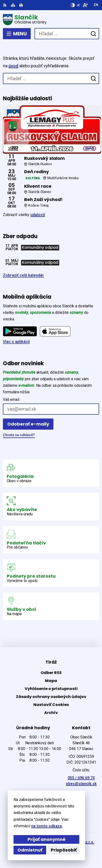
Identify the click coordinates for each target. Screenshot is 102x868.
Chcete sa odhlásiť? (19, 435)
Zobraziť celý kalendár (23, 275)
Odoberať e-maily (28, 424)
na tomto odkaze (16, 826)
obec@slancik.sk (81, 784)
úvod (13, 66)
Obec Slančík (65, 849)
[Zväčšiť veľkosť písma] (85, 5)
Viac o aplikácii (16, 342)
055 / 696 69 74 (81, 778)
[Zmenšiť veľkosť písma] (79, 5)
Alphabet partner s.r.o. (74, 842)
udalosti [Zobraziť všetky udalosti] (38, 215)
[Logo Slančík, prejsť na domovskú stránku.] (51, 20)
